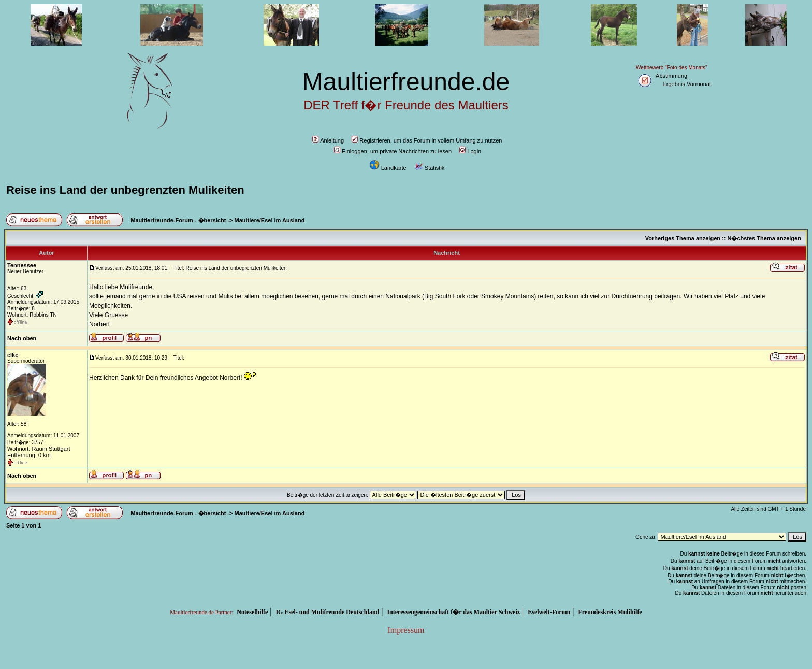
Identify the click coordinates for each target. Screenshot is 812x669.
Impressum (406, 630)
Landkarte (388, 168)
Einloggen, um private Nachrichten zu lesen (393, 151)
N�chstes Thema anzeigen (764, 238)
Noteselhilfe (252, 612)
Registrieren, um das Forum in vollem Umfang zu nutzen (427, 140)
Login (470, 151)
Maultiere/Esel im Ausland (270, 220)
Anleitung (328, 140)
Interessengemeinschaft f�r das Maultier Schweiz (453, 612)
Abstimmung (671, 76)
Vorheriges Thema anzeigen (683, 238)
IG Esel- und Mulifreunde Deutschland (327, 612)
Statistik (430, 168)
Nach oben (22, 338)
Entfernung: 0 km (29, 455)
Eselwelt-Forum (549, 612)
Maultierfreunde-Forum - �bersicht (178, 220)
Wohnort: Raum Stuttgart (39, 449)
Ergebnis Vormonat (687, 84)
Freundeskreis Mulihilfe (610, 612)
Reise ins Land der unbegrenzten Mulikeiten (125, 190)
